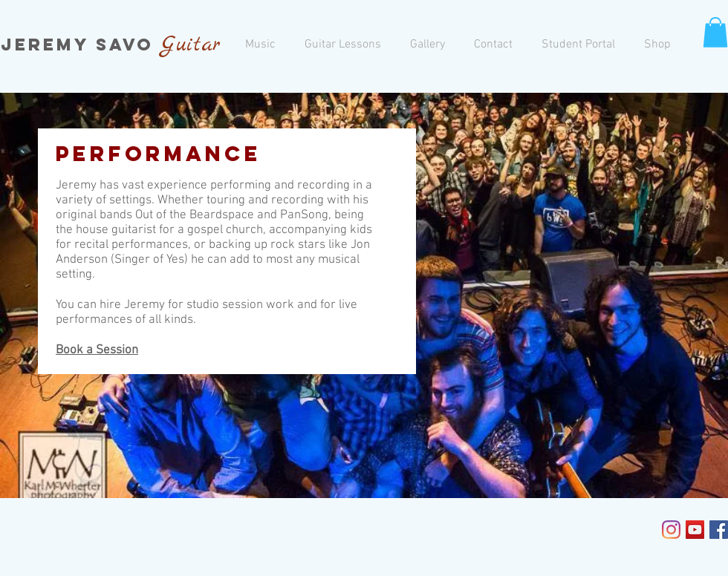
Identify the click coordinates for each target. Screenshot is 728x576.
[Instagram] (671, 530)
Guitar (191, 45)
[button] (715, 32)
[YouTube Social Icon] (695, 530)
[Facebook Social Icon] (719, 530)
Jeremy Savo (81, 45)
